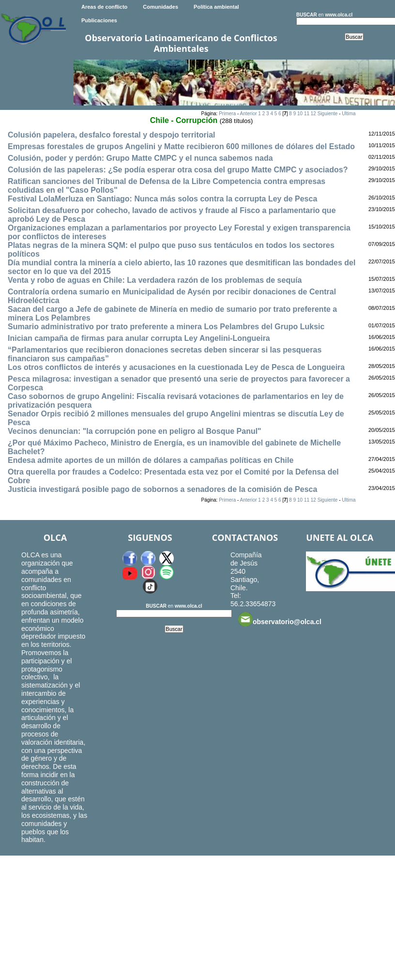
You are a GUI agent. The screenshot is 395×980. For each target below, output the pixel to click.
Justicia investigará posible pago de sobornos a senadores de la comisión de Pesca (162, 489)
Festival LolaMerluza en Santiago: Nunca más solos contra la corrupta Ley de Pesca (162, 199)
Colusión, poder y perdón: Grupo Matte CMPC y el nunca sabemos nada (140, 158)
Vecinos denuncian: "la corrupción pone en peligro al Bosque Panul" (135, 431)
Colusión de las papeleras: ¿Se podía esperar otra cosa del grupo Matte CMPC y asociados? (178, 170)
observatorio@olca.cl (280, 619)
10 (300, 114)
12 (313, 114)
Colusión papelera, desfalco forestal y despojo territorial (112, 135)
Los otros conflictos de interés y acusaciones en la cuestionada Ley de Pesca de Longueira (176, 367)
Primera (227, 114)
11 (307, 114)
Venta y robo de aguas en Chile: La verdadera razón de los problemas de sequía (155, 280)
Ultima (349, 114)
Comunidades (160, 7)
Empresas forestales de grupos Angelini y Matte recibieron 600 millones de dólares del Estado (181, 146)
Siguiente (328, 114)
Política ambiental (216, 7)
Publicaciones (99, 20)
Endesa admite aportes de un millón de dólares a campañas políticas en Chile (151, 460)
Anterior (249, 114)
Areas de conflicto (104, 7)
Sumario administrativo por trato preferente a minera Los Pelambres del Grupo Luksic (166, 327)
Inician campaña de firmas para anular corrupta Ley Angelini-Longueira (139, 338)
